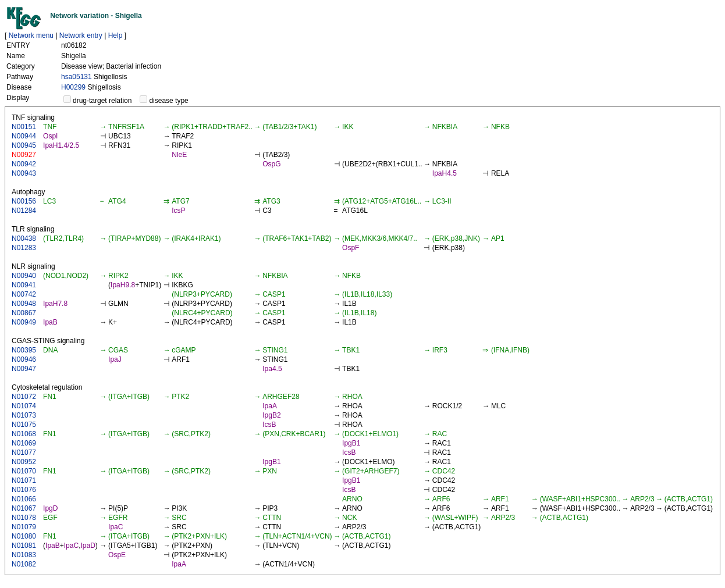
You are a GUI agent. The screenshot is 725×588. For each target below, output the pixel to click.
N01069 (24, 443)
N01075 (24, 425)
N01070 (24, 471)
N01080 (24, 536)
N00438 (24, 238)
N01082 (24, 564)
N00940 (24, 276)
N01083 (24, 555)
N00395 (24, 350)
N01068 (24, 434)
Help (115, 35)
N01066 (24, 499)
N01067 (24, 508)
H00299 (73, 87)
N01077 (24, 452)
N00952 (24, 462)
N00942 (24, 164)
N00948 (24, 304)
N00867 (24, 313)
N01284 (24, 211)
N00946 (24, 359)
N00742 (24, 294)
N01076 (24, 490)
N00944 (24, 136)
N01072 (24, 397)
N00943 (24, 173)
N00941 (24, 285)
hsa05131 (77, 77)
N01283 (24, 248)
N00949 (24, 322)
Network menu (31, 35)
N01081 (24, 546)
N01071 (24, 480)
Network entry (81, 35)
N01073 (24, 415)
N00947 (24, 369)
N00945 (24, 145)
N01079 (24, 527)
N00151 (24, 127)
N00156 (24, 201)
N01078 (24, 518)
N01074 (24, 406)
